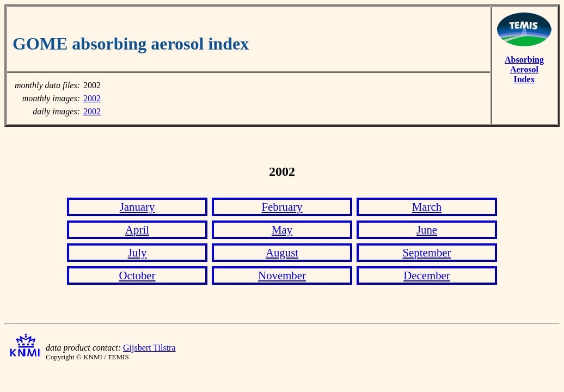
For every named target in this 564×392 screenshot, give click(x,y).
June (427, 229)
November (282, 275)
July (137, 252)
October (137, 275)
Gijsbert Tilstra (149, 348)
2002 (92, 98)
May (282, 229)
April (137, 229)
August (282, 252)
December (427, 275)
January (137, 207)
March (427, 207)
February (282, 207)
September (427, 252)
